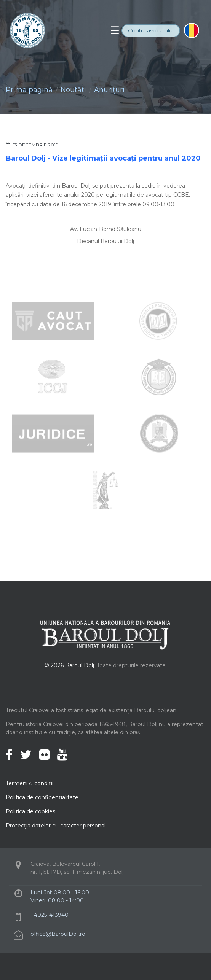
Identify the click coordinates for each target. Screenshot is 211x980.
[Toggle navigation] (115, 30)
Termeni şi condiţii (30, 783)
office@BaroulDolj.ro (58, 934)
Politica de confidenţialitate (42, 797)
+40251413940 (50, 915)
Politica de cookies (30, 811)
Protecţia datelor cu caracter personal (56, 826)
